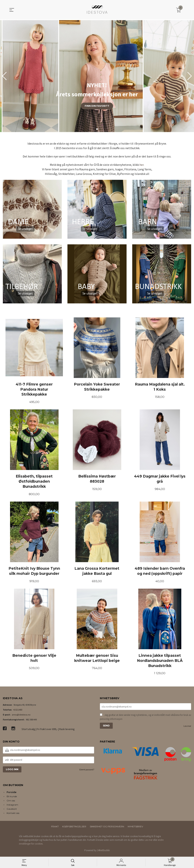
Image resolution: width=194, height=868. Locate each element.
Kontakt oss (13, 814)
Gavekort (12, 810)
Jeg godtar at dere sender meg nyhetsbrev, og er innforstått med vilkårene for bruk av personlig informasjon (145, 719)
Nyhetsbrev (135, 828)
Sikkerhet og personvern (107, 828)
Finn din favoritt (97, 106)
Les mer (187, 728)
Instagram (12, 806)
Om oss (11, 802)
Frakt (55, 828)
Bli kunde (12, 798)
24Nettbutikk (103, 852)
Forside (12, 794)
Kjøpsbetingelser (74, 828)
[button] (190, 76)
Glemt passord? (87, 771)
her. (142, 165)
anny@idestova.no (21, 716)
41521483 (18, 711)
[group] (97, 76)
